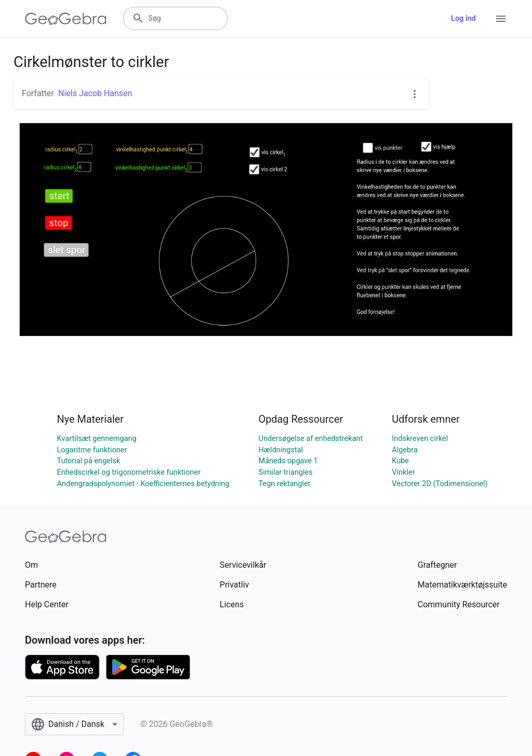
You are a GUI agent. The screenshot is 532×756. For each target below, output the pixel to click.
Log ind (463, 18)
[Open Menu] (501, 19)
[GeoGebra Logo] (66, 19)
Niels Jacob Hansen (95, 93)
